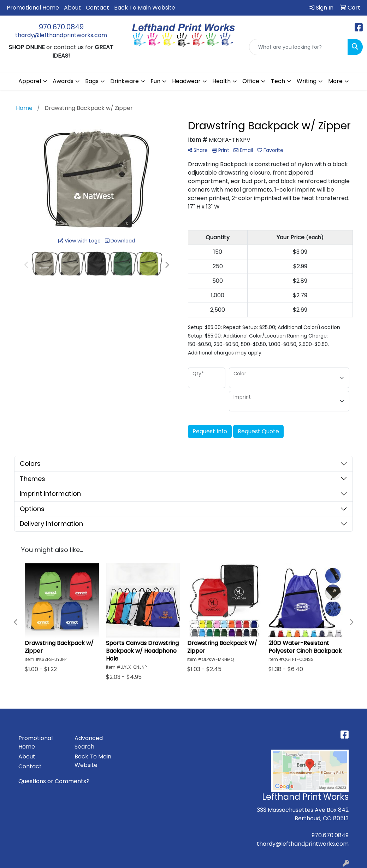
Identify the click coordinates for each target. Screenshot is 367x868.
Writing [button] (307, 81)
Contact (97, 8)
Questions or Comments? (54, 781)
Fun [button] (155, 81)
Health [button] (221, 81)
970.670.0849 (61, 27)
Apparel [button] (30, 81)
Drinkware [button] (125, 81)
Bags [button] (92, 81)
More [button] (335, 81)
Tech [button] (278, 81)
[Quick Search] (298, 47)
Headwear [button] (186, 81)
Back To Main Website (145, 8)
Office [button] (251, 81)
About (72, 8)
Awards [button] (63, 81)
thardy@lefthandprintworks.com (61, 35)
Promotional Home (33, 8)
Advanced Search (89, 742)
